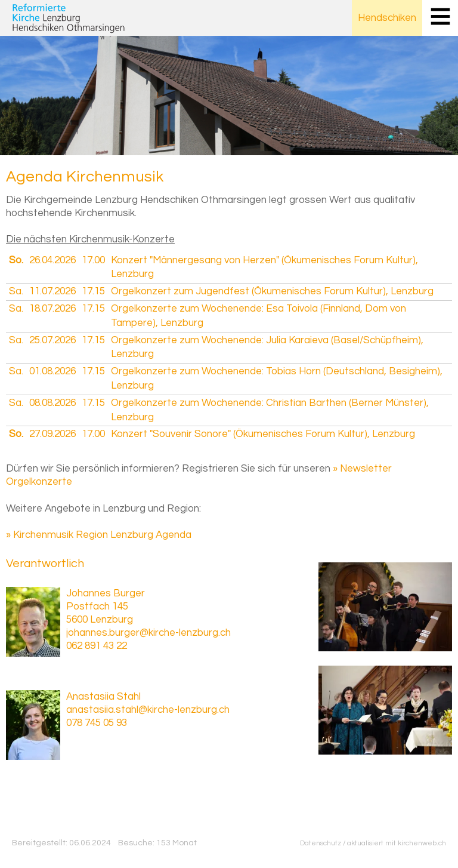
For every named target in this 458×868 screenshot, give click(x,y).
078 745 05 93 (97, 723)
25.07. (52, 340)
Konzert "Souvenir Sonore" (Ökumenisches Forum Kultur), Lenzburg (263, 434)
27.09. (52, 434)
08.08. (52, 403)
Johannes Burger (106, 593)
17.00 (93, 260)
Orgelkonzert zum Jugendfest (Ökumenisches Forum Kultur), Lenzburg (272, 291)
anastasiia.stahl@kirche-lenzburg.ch (148, 710)
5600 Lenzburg (100, 620)
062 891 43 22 (97, 646)
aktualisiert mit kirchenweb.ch (397, 843)
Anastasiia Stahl (103, 697)
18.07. (52, 309)
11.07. (52, 291)
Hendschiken (387, 18)
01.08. (52, 371)
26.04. (52, 260)
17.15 (93, 291)
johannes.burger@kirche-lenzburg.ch (148, 633)
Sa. (16, 291)
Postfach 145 (97, 607)
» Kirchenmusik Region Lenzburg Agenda (99, 535)
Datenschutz (321, 843)
